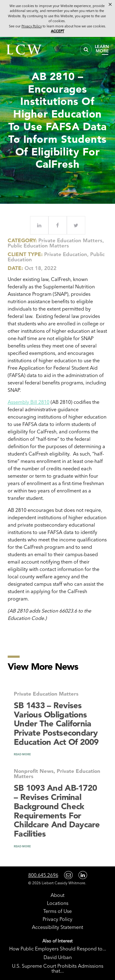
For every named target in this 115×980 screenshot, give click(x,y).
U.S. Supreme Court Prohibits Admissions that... (58, 968)
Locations (58, 903)
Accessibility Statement (57, 927)
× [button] (110, 4)
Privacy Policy (57, 919)
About (57, 895)
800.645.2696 (43, 875)
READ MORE (22, 754)
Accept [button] (57, 31)
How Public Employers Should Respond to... (58, 949)
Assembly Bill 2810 (29, 402)
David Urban (58, 957)
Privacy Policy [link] (32, 26)
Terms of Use (57, 911)
